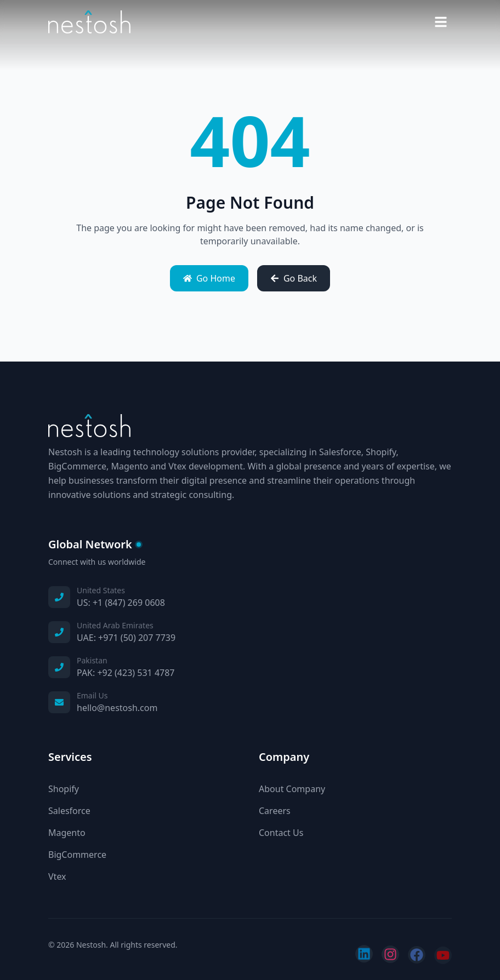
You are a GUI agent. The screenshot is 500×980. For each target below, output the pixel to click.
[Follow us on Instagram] (390, 955)
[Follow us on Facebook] (417, 956)
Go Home (209, 278)
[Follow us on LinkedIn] (364, 955)
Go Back (294, 278)
